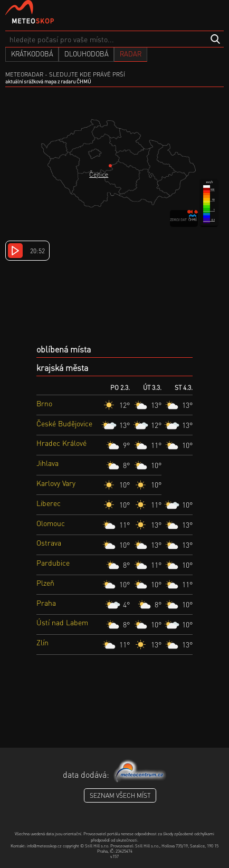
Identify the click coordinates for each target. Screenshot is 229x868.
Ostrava (49, 542)
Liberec (49, 503)
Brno (44, 403)
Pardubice (53, 562)
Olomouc (51, 523)
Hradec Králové (61, 443)
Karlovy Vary (56, 483)
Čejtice (99, 174)
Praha (46, 603)
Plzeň (45, 583)
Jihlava (47, 463)
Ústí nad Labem (62, 622)
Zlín (42, 642)
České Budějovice (64, 423)
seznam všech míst (120, 795)
